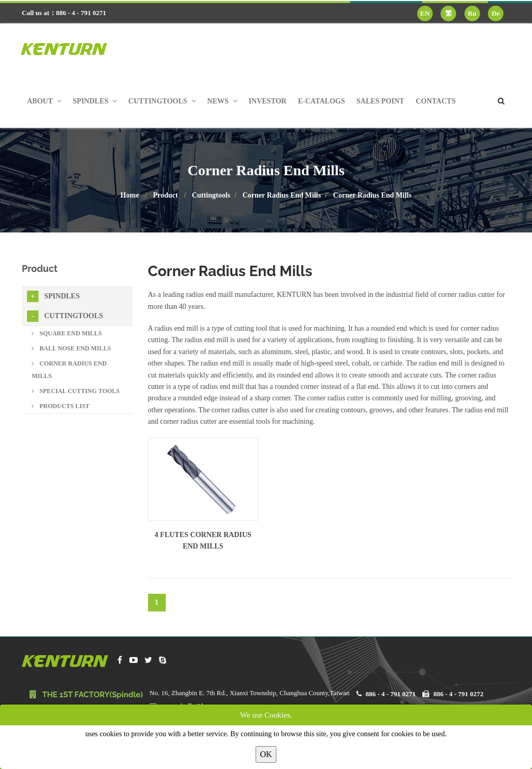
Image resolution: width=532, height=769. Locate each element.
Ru (472, 13)
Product (166, 195)
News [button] (222, 101)
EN (425, 13)
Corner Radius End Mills (282, 195)
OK (266, 754)
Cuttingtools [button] (162, 101)
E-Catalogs (321, 101)
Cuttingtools (211, 195)
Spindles (53, 296)
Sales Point (380, 101)
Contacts (436, 101)
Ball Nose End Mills (71, 348)
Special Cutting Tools (76, 391)
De (495, 13)
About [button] (44, 101)
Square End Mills (67, 333)
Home (130, 195)
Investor (268, 101)
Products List (61, 406)
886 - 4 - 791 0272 (458, 694)
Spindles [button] (95, 101)
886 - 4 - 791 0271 (391, 694)
